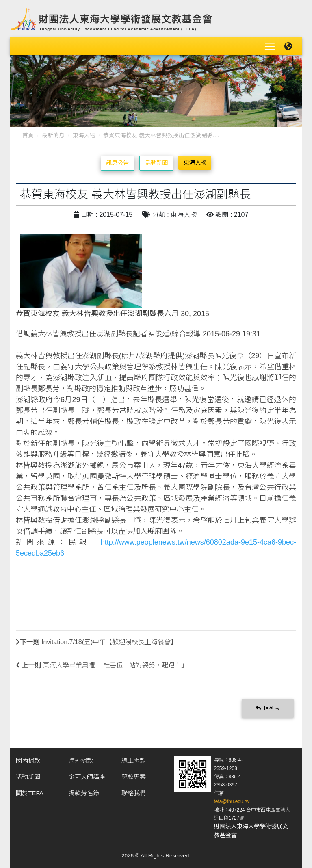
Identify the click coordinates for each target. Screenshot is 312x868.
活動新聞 (156, 163)
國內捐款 (28, 761)
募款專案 (134, 777)
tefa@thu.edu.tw (232, 801)
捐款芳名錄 (84, 793)
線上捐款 (134, 761)
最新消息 (53, 135)
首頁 (28, 135)
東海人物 (84, 135)
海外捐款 (81, 761)
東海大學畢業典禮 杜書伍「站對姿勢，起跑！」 (115, 665)
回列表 (268, 708)
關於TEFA (30, 793)
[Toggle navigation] (270, 46)
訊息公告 (117, 163)
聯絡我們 (134, 793)
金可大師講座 (87, 777)
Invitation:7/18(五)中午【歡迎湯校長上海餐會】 (109, 642)
